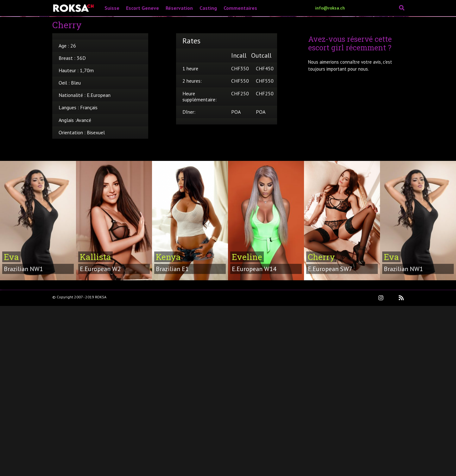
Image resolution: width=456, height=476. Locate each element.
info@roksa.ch (330, 8)
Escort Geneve (142, 8)
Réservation (179, 8)
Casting (208, 8)
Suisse (112, 8)
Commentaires (240, 8)
